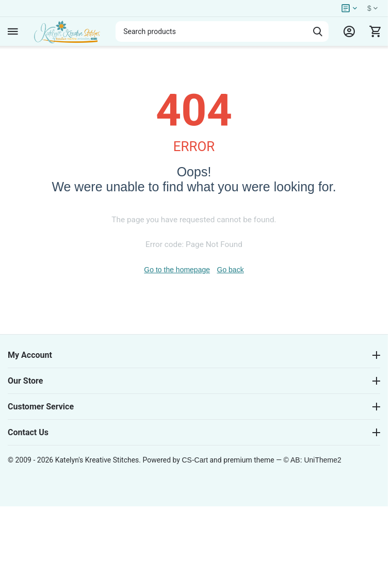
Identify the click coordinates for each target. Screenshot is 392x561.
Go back (231, 270)
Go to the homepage (177, 270)
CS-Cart (195, 460)
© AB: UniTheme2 (313, 460)
